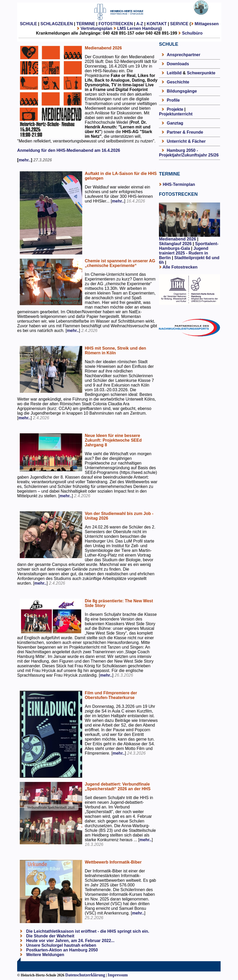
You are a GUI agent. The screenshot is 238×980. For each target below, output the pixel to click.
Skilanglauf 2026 (175, 244)
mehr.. (25, 160)
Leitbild (174, 73)
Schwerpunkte (201, 73)
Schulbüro (192, 33)
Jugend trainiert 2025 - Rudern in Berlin (184, 253)
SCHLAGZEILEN (57, 24)
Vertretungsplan (97, 28)
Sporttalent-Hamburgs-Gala (189, 246)
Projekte (175, 109)
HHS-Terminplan (179, 184)
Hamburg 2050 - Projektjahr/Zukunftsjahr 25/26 (189, 153)
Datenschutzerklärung (85, 975)
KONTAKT (157, 24)
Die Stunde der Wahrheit (50, 936)
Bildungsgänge (182, 91)
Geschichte (178, 82)
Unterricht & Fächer (186, 141)
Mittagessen (207, 24)
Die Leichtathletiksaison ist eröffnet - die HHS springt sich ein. (87, 931)
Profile (173, 100)
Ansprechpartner (184, 55)
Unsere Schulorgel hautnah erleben (61, 945)
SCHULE (28, 24)
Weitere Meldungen (45, 955)
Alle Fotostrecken (180, 267)
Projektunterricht (176, 114)
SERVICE (179, 24)
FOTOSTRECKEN (116, 24)
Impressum (118, 975)
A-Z (140, 24)
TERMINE (86, 24)
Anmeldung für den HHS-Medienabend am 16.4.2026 (69, 150)
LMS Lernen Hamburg (139, 28)
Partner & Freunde (185, 132)
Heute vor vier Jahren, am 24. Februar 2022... (70, 941)
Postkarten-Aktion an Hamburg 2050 (61, 950)
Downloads (178, 64)
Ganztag (175, 123)
